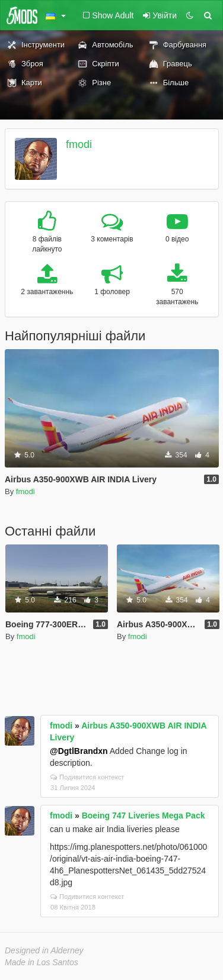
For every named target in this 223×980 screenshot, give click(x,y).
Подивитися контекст (87, 777)
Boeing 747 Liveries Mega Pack (144, 815)
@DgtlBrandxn (79, 751)
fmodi (79, 144)
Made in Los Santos (42, 962)
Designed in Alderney (44, 950)
